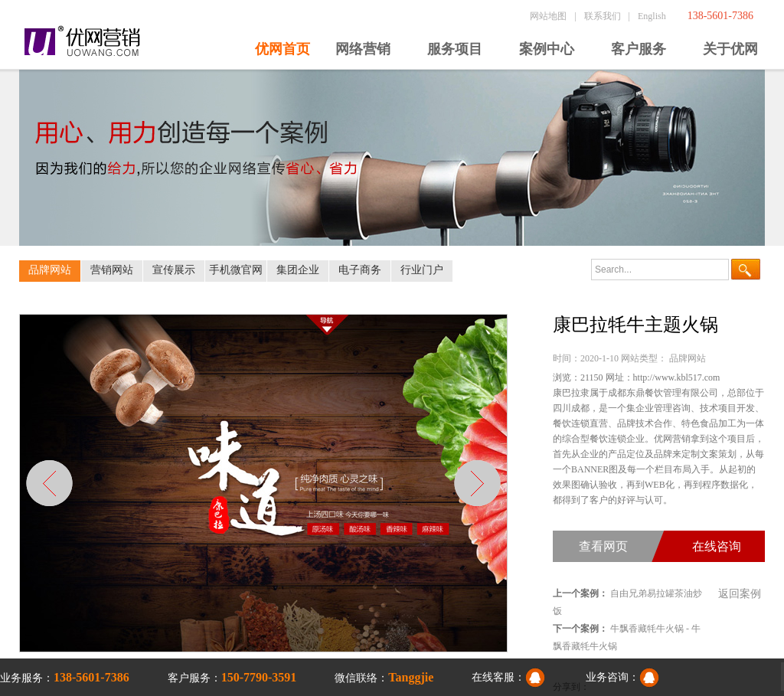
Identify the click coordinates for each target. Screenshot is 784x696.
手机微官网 (236, 270)
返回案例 (740, 594)
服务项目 (455, 49)
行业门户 (422, 270)
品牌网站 (50, 270)
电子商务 (360, 270)
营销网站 (112, 270)
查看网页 (603, 546)
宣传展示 (174, 270)
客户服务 (639, 49)
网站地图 (548, 16)
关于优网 (730, 49)
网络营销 (363, 49)
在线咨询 (717, 546)
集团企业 (298, 270)
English (652, 16)
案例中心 (547, 49)
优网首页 (283, 49)
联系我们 (603, 16)
